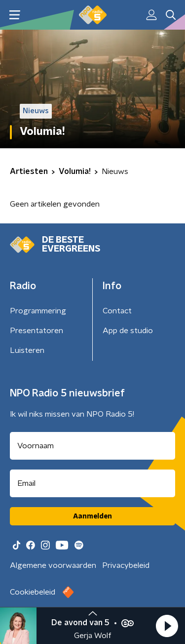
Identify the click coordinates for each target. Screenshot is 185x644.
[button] (167, 626)
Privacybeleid (126, 565)
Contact (117, 311)
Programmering (38, 311)
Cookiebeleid (33, 592)
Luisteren (27, 350)
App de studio (128, 331)
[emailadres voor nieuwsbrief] (92, 483)
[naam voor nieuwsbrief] (92, 446)
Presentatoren (37, 331)
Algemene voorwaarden (53, 565)
